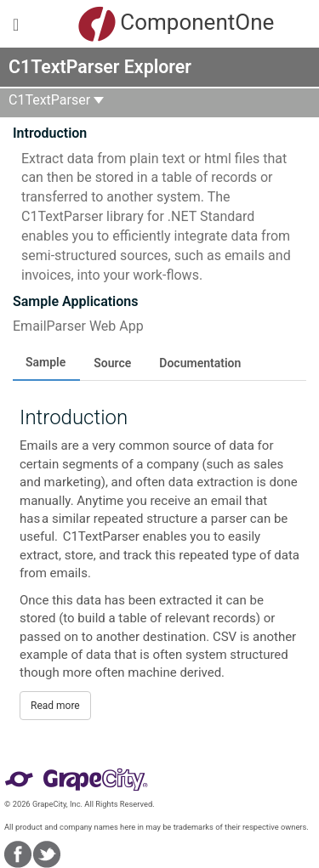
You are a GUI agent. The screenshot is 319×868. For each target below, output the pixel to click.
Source (112, 363)
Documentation (200, 363)
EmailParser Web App (78, 326)
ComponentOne (164, 24)
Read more (55, 706)
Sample (46, 362)
